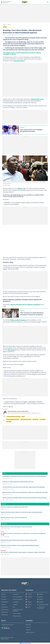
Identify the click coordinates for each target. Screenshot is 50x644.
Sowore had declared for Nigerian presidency (25, 304)
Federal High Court (37, 99)
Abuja (23, 417)
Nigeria (9, 24)
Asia (2, 537)
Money (4, 494)
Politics (2, 554)
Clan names (43, 419)
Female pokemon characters (13, 419)
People (4, 478)
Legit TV (4, 500)
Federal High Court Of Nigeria (14, 417)
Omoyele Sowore (19, 61)
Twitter (20, 188)
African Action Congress (18, 320)
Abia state (11, 350)
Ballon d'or (36, 419)
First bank (9, 422)
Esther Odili (16, 35)
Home (4, 24)
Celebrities (5, 489)
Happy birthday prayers (26, 419)
